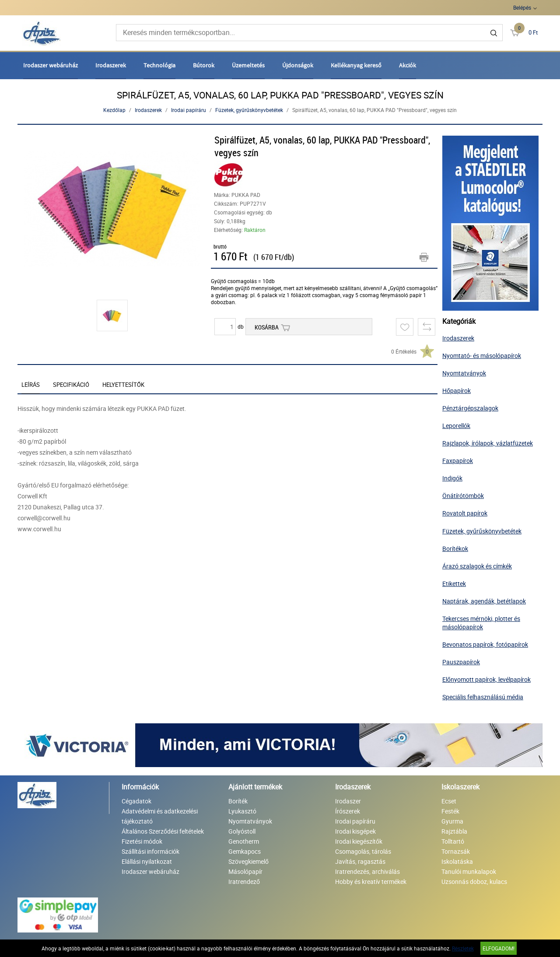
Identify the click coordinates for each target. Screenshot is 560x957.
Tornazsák (456, 851)
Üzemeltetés (248, 65)
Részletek (463, 948)
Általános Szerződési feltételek (163, 831)
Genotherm (244, 841)
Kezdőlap (114, 110)
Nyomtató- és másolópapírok (482, 356)
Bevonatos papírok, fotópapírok (485, 644)
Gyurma (452, 821)
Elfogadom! (499, 948)
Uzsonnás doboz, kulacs (474, 882)
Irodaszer (348, 801)
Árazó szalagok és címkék (477, 566)
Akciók (408, 65)
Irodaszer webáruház (51, 65)
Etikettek (454, 584)
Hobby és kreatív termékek (371, 882)
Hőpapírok (457, 391)
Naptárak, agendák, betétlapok (484, 601)
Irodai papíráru (189, 110)
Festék (450, 811)
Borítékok (455, 549)
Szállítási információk (150, 851)
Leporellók (456, 426)
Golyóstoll (242, 831)
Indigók (452, 478)
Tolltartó (453, 841)
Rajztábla (454, 831)
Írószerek (348, 811)
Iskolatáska (457, 861)
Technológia (159, 65)
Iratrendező (244, 882)
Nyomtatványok (464, 373)
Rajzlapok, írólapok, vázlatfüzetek (488, 443)
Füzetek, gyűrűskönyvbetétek (249, 110)
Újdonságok (298, 65)
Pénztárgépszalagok (470, 408)
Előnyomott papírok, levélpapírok (486, 679)
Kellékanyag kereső (356, 65)
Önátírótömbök (463, 496)
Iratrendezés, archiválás (367, 871)
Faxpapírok (458, 461)
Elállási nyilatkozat (147, 861)
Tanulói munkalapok (469, 871)
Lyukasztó (242, 811)
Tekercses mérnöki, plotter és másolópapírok (481, 623)
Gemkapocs (245, 851)
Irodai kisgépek (355, 831)
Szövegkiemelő (248, 861)
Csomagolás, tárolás (363, 851)
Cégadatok (136, 801)
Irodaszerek (111, 65)
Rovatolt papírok (465, 513)
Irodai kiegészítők (359, 841)
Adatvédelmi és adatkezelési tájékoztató (160, 816)
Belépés (522, 7)
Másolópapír (245, 871)
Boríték (238, 801)
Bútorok (204, 65)
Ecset (449, 801)
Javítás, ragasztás (360, 861)
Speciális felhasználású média (483, 697)
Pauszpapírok (461, 662)
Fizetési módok (142, 841)
